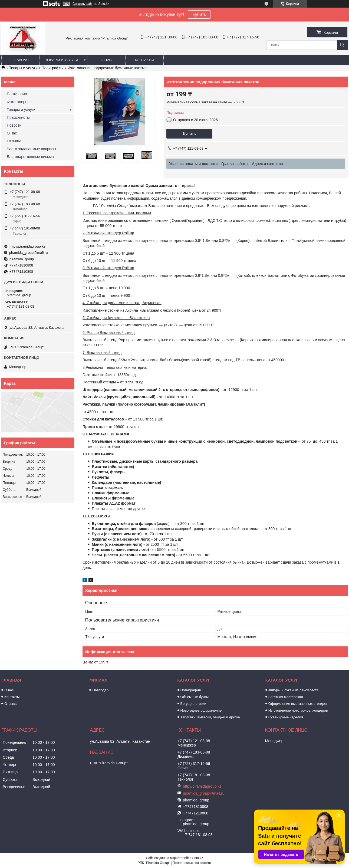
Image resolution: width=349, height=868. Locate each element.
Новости (14, 125)
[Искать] (342, 45)
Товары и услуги (62, 60)
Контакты (144, 60)
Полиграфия (53, 68)
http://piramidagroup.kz (27, 246)
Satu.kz (197, 858)
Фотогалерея (18, 102)
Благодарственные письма (30, 157)
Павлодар (100, 690)
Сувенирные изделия (286, 717)
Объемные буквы (195, 697)
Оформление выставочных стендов (298, 704)
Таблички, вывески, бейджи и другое (210, 717)
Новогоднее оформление (201, 710)
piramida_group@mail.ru (29, 253)
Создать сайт (83, 4)
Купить (199, 14)
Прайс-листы (18, 117)
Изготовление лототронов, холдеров (298, 710)
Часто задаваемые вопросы (31, 149)
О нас (106, 60)
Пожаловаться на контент (192, 863)
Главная (21, 60)
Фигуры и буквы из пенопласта (293, 690)
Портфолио (17, 94)
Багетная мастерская (286, 697)
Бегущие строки (193, 704)
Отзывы (14, 141)
